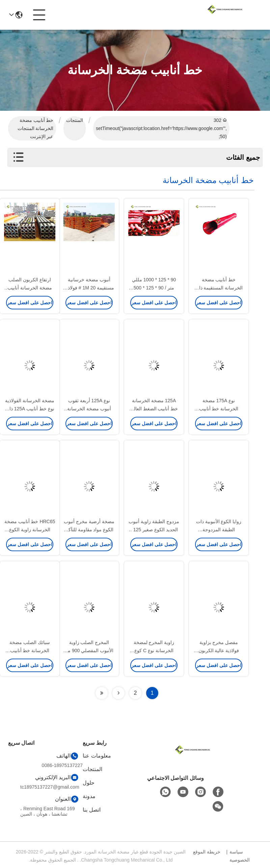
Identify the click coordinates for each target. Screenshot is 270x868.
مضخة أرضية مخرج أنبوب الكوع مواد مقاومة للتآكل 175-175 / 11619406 (89, 530)
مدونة (89, 796)
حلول (89, 783)
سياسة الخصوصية (240, 856)
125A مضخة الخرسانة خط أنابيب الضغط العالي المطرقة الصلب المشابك (154, 409)
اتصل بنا (91, 810)
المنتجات (75, 120)
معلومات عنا (97, 756)
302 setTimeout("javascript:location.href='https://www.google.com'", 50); (161, 128)
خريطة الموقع (207, 852)
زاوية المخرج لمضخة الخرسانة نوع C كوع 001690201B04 (154, 650)
